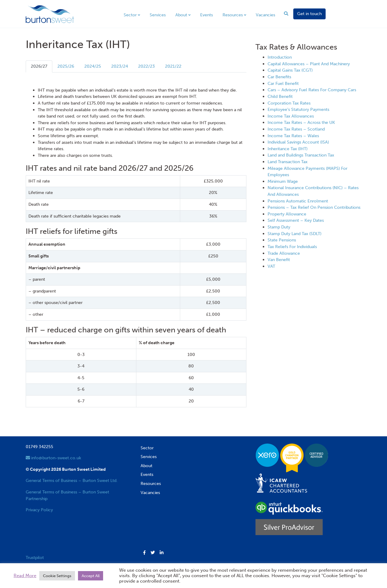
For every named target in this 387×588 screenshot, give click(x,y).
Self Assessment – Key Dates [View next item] (296, 220)
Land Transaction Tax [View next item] (288, 162)
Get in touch (309, 14)
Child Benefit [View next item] (280, 96)
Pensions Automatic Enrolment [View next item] (298, 201)
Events (207, 15)
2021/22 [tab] (173, 66)
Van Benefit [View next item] (279, 260)
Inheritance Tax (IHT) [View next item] (288, 149)
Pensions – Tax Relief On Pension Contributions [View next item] (314, 207)
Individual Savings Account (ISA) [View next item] (298, 142)
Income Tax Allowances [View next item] (291, 116)
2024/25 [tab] (93, 66)
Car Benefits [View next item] (279, 77)
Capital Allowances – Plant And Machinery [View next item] (309, 64)
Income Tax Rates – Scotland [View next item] (296, 129)
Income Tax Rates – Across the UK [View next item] (301, 122)
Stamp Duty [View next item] (279, 227)
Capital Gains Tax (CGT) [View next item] (290, 70)
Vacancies (265, 15)
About (181, 15)
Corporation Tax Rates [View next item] (289, 103)
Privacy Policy (39, 510)
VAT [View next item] (271, 266)
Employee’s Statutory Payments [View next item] (298, 109)
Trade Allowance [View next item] (284, 253)
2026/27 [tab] (39, 66)
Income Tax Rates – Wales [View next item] (293, 136)
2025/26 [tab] (66, 66)
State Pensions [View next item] (282, 240)
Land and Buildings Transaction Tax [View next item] (301, 155)
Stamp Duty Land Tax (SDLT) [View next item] (294, 234)
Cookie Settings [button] (57, 576)
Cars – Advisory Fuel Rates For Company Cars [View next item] (312, 90)
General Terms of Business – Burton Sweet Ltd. (72, 480)
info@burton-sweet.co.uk (53, 458)
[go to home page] (50, 14)
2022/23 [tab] (146, 66)
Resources (233, 15)
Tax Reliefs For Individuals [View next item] (292, 247)
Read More (25, 576)
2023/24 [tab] (120, 66)
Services (158, 15)
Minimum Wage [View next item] (283, 181)
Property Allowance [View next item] (287, 214)
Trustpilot (35, 557)
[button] (144, 553)
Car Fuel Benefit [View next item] (283, 83)
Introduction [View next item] (280, 57)
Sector (130, 15)
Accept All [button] (91, 576)
